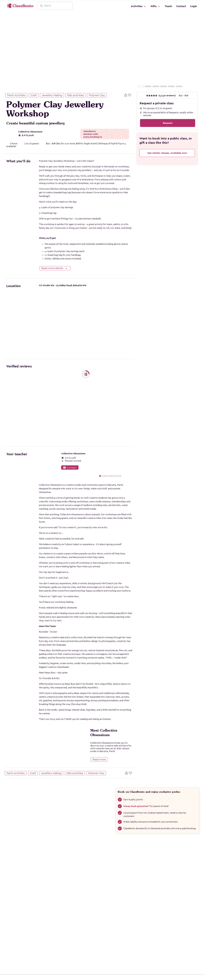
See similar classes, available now (167, 153)
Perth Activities (16, 95)
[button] (137, 51)
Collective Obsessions (30, 132)
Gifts (156, 6)
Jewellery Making (52, 95)
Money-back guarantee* (136, 806)
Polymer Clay (97, 95)
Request (168, 123)
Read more (99, 759)
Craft (34, 95)
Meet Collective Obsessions (104, 733)
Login (194, 6)
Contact (181, 6)
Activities (139, 6)
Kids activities (75, 95)
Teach (168, 6)
